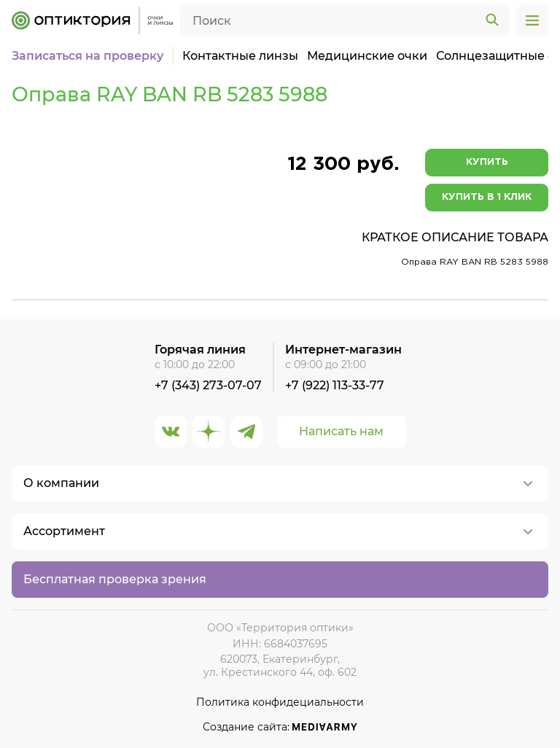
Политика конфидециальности (280, 702)
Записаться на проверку (87, 56)
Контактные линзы (240, 56)
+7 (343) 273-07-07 (208, 385)
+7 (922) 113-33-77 (335, 385)
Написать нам (341, 431)
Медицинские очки (367, 56)
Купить (487, 162)
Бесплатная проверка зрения (115, 579)
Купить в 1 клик (487, 197)
